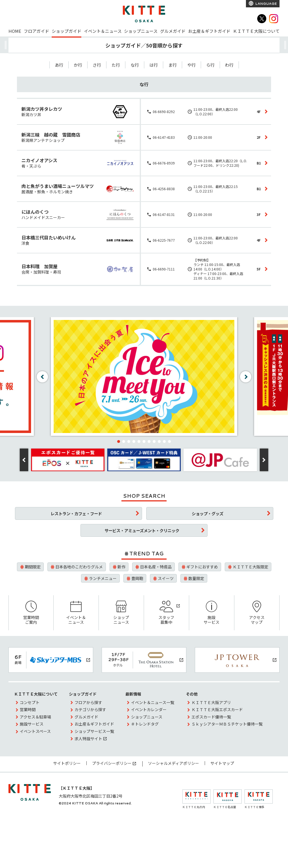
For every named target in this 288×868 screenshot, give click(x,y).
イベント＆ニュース (103, 31)
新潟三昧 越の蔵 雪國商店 (51, 135)
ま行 (173, 65)
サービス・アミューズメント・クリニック (142, 530)
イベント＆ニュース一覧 (153, 702)
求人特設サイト (88, 739)
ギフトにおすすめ (202, 567)
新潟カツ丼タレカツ (42, 109)
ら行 (210, 65)
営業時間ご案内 (31, 613)
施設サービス (212, 613)
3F (259, 214)
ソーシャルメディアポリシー (174, 763)
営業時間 (28, 709)
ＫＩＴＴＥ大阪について (256, 31)
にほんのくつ (35, 212)
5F (259, 269)
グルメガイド (173, 31)
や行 (191, 65)
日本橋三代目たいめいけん (49, 237)
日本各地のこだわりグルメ (79, 567)
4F (259, 112)
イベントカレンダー (149, 709)
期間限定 (33, 567)
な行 (135, 65)
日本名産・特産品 (156, 567)
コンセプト (30, 702)
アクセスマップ (257, 613)
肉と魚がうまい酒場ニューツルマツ (58, 186)
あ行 (59, 65)
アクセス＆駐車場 (35, 717)
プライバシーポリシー (112, 763)
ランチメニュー (103, 578)
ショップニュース (141, 31)
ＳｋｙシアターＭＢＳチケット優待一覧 (227, 724)
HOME (15, 31)
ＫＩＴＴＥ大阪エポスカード (217, 709)
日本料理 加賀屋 (40, 266)
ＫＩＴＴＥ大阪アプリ (211, 702)
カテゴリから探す (90, 709)
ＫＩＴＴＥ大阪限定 (250, 567)
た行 (116, 65)
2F (259, 137)
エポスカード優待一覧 (211, 717)
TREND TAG (146, 553)
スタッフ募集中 (166, 613)
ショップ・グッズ (208, 513)
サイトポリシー (67, 763)
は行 (154, 65)
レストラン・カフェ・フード (76, 513)
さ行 (97, 65)
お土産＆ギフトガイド (209, 31)
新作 (121, 567)
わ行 (229, 65)
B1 (259, 163)
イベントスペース (35, 731)
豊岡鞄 (137, 578)
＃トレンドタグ (145, 724)
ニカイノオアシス (39, 160)
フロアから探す (88, 702)
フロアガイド (36, 31)
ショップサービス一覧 (94, 731)
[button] (119, 441)
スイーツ (166, 578)
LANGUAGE (266, 4)
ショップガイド (66, 31)
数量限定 (196, 578)
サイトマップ (222, 763)
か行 (78, 65)
